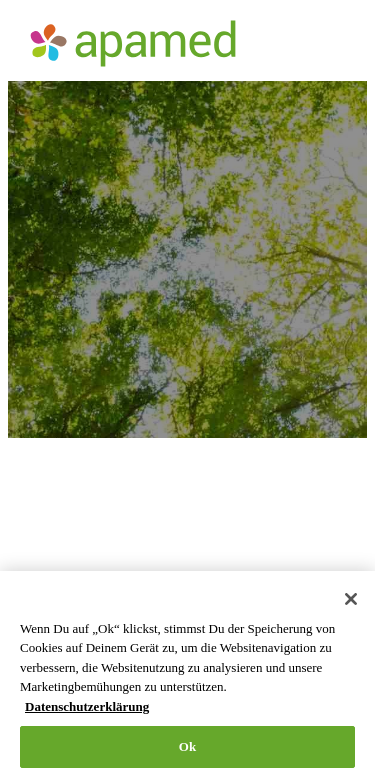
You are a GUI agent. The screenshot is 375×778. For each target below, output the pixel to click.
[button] (335, 44)
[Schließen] (351, 599)
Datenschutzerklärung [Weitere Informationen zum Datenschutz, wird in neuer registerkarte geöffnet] (87, 706)
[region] (187, 674)
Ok (188, 746)
